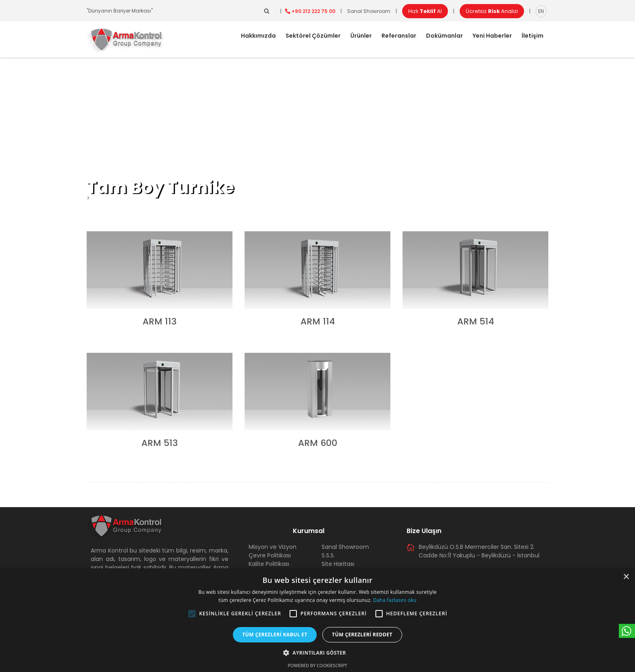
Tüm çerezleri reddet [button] (362, 635)
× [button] (626, 577)
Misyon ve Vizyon (273, 547)
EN (541, 11)
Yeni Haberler (492, 36)
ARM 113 (160, 321)
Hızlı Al (425, 11)
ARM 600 (318, 443)
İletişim (533, 36)
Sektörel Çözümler (313, 36)
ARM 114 (318, 321)
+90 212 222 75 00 (313, 11)
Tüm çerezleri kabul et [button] (275, 635)
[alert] (317, 620)
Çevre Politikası (270, 555)
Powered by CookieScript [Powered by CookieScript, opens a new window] (318, 665)
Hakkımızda (258, 36)
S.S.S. (328, 555)
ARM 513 (160, 443)
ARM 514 (476, 321)
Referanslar (399, 36)
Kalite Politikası (269, 564)
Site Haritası (338, 564)
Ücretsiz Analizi (492, 11)
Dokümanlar (444, 36)
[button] (192, 614)
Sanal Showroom (369, 11)
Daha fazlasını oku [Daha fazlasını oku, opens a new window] (395, 600)
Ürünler (361, 36)
